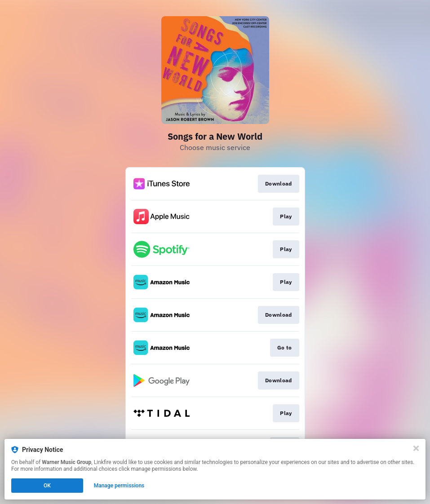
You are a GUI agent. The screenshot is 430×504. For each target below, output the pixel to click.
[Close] (416, 448)
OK (47, 486)
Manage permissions (119, 486)
